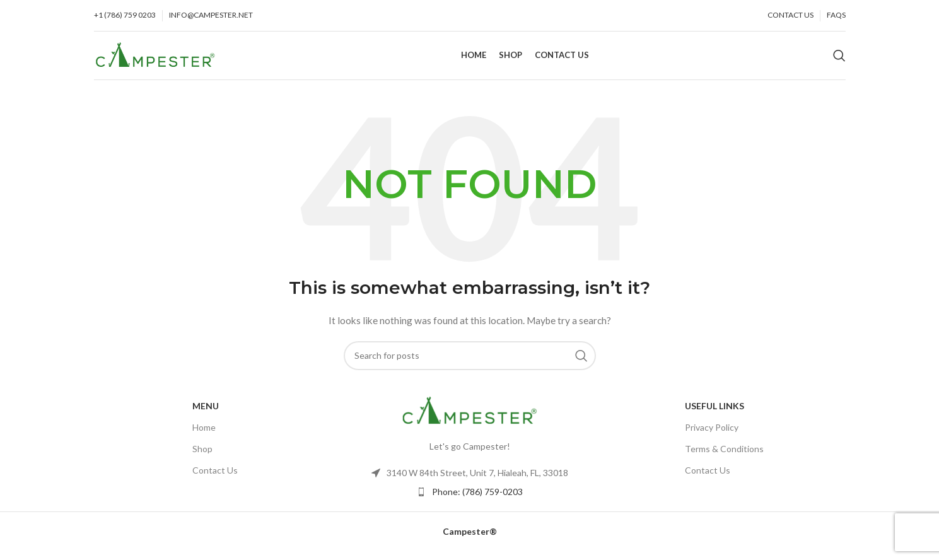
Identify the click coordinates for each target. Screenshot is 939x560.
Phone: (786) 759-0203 (477, 500)
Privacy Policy (712, 435)
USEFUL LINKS (714, 414)
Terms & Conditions (724, 457)
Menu (206, 414)
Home (204, 435)
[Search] (839, 60)
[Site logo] (155, 58)
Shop (202, 457)
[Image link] (470, 418)
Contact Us (215, 479)
